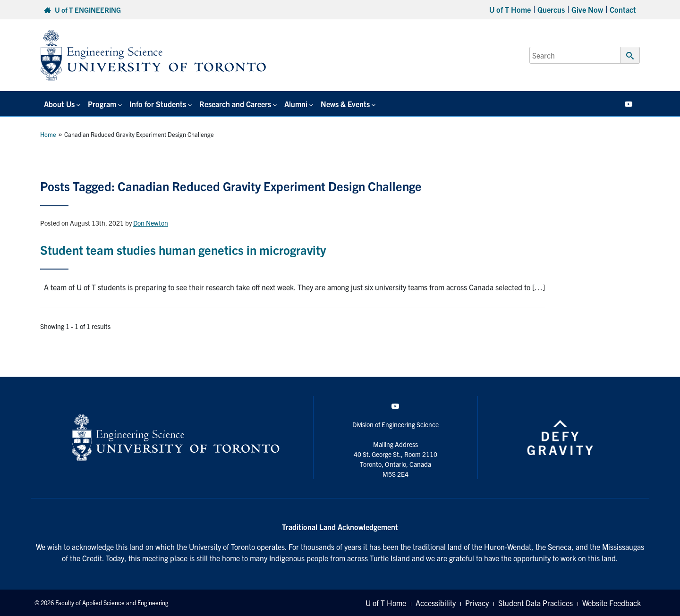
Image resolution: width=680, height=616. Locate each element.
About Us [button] (59, 104)
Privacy (477, 603)
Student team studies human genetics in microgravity (183, 249)
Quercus (551, 9)
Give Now (587, 9)
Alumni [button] (296, 104)
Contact (623, 9)
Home (48, 134)
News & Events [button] (345, 104)
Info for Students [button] (158, 104)
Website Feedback (612, 603)
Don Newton (151, 223)
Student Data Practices (535, 603)
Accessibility (436, 603)
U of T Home (510, 9)
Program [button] (102, 104)
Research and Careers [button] (235, 104)
